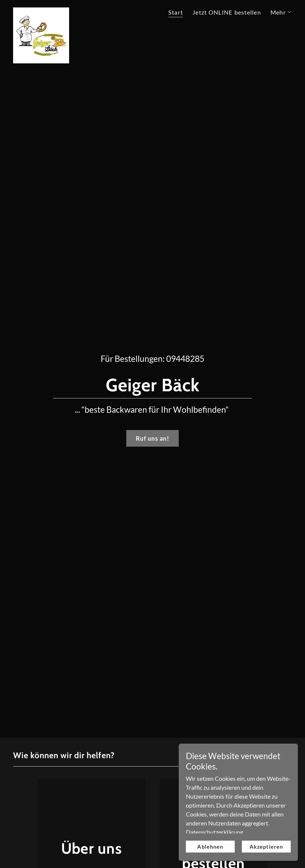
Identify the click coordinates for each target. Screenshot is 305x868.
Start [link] (176, 12)
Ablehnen (210, 847)
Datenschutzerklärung (214, 832)
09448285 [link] (185, 359)
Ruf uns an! (152, 438)
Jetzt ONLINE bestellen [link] (227, 12)
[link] (41, 10)
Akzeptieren (266, 847)
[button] (281, 12)
